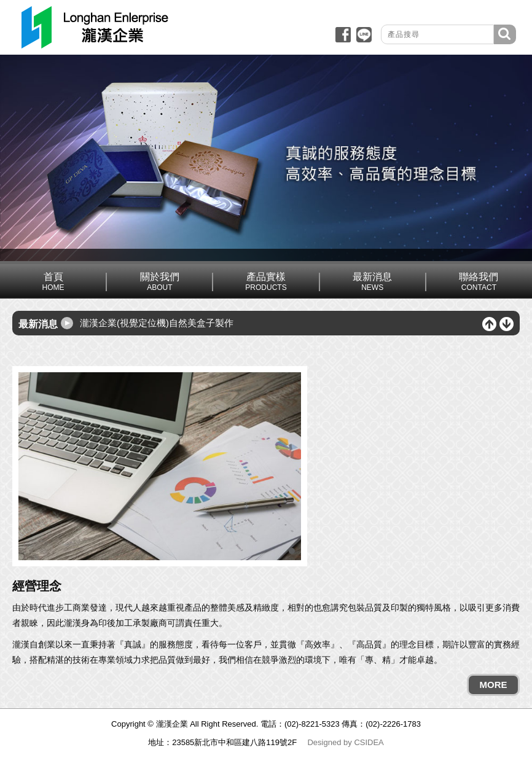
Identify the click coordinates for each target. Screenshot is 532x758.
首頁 (53, 282)
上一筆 (489, 324)
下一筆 (507, 324)
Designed (324, 742)
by (348, 742)
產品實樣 (266, 282)
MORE (494, 685)
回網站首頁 (94, 27)
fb (343, 35)
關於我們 (159, 282)
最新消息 (373, 282)
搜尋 (505, 34)
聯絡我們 (479, 282)
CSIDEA (369, 742)
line (364, 35)
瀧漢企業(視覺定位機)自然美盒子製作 (157, 323)
